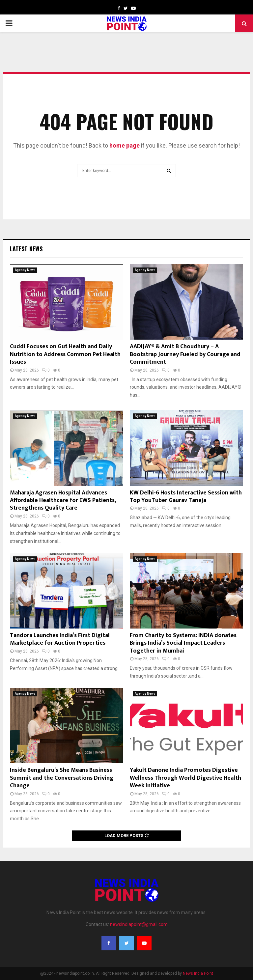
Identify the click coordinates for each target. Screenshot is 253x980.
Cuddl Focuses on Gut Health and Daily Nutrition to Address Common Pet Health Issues (65, 354)
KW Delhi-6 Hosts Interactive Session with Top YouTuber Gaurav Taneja (186, 497)
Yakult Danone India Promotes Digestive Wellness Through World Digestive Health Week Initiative (185, 778)
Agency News (25, 270)
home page (125, 145)
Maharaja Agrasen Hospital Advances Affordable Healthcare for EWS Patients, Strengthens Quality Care (63, 501)
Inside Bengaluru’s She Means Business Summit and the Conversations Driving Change (62, 778)
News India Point (198, 973)
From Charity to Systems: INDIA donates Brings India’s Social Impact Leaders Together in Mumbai (183, 643)
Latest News (26, 249)
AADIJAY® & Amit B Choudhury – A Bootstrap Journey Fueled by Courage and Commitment (185, 354)
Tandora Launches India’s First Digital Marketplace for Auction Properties (60, 639)
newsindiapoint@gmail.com (139, 924)
